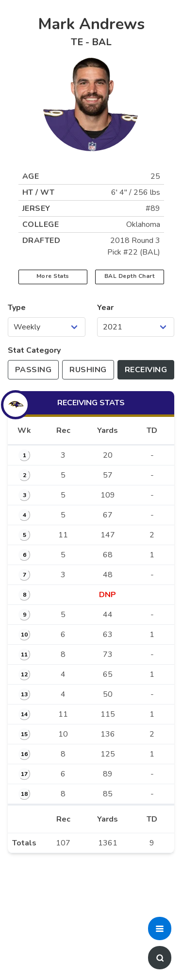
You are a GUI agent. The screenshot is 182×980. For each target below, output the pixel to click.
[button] (160, 928)
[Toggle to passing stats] (33, 370)
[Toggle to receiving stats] (146, 370)
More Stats (53, 276)
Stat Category (34, 350)
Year (105, 308)
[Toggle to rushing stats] (88, 370)
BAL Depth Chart (130, 276)
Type (17, 308)
